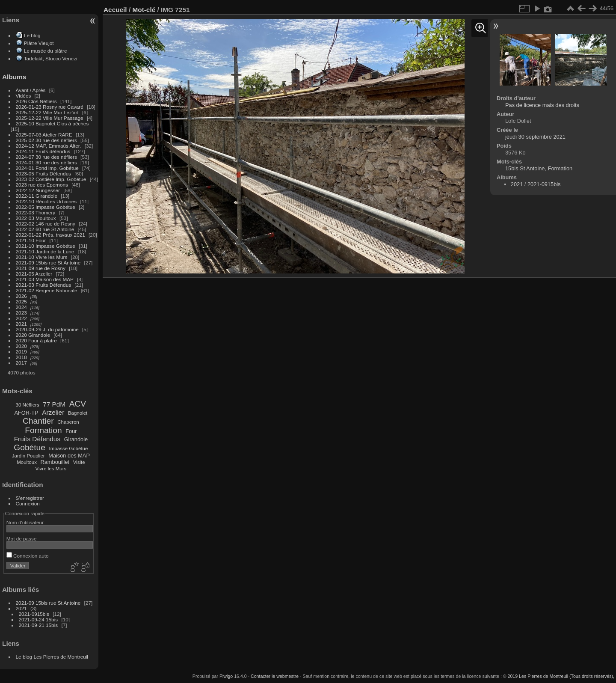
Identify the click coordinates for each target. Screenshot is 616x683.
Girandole (76, 439)
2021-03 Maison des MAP (45, 279)
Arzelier (53, 412)
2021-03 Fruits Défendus (44, 285)
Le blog (32, 35)
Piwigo (226, 676)
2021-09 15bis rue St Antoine (48, 263)
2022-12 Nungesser (38, 190)
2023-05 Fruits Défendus (44, 174)
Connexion (28, 503)
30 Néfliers (28, 405)
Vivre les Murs (51, 469)
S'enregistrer (30, 498)
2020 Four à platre (36, 340)
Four (71, 431)
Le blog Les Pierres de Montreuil (52, 657)
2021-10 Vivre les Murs (42, 257)
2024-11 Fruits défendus (43, 151)
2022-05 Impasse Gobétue (46, 207)
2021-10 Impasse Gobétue (46, 246)
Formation (43, 430)
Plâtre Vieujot (39, 43)
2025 (21, 301)
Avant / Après (31, 90)
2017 (21, 363)
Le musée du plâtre (46, 51)
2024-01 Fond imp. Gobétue (47, 168)
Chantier (38, 421)
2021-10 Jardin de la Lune (45, 251)
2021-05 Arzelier (34, 274)
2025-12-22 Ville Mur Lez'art (47, 112)
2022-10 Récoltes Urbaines (46, 201)
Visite (79, 462)
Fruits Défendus (37, 439)
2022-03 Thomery (36, 212)
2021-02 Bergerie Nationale (47, 290)
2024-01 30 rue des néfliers (47, 162)
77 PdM (54, 404)
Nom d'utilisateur (25, 522)
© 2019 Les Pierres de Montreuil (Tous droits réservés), (559, 676)
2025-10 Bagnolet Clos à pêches (52, 123)
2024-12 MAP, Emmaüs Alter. (49, 146)
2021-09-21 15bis (38, 625)
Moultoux (27, 462)
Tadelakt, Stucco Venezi (51, 58)
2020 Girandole (33, 335)
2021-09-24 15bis (38, 619)
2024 (21, 307)
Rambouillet (55, 462)
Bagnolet (78, 413)
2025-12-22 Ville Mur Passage (50, 118)
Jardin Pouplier (28, 456)
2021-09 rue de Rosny (41, 268)
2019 (21, 352)
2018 (21, 357)
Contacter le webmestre (275, 676)
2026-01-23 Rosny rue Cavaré (50, 107)
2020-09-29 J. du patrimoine (47, 329)
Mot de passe (22, 539)
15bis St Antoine (525, 168)
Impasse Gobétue (69, 448)
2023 (21, 313)
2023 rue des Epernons (42, 185)
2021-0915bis (34, 614)
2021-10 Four (31, 240)
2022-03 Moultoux (36, 218)
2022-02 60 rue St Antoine (45, 229)
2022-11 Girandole (37, 196)
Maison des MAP (69, 456)
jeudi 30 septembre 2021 (535, 137)
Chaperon (68, 422)
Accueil (115, 10)
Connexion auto (28, 556)
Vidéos (24, 96)
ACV (78, 404)
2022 (21, 318)
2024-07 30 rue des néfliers (46, 157)
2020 (21, 346)
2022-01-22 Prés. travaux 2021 (50, 235)
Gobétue (30, 447)
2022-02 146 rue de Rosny (46, 224)
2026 (21, 296)
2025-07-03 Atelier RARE (44, 135)
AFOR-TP (26, 413)
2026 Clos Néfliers (36, 101)
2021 (21, 324)
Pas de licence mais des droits (542, 105)
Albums (14, 77)
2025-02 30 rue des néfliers (46, 140)
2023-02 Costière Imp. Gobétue (51, 179)
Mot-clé (144, 10)
